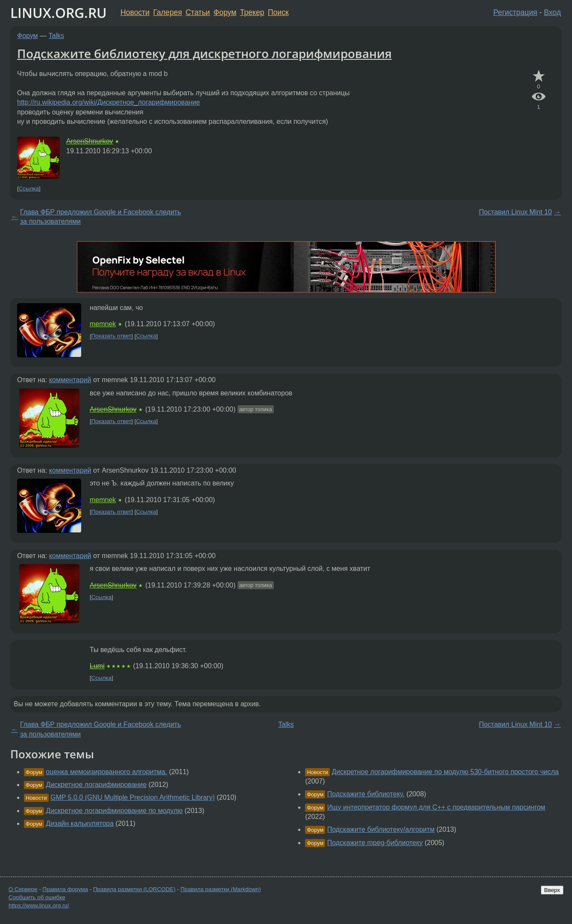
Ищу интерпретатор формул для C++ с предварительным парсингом (436, 807)
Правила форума (66, 889)
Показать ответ (111, 336)
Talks (56, 36)
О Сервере (23, 889)
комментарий (70, 380)
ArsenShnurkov (89, 141)
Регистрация (515, 12)
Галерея (168, 12)
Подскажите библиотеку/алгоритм (381, 829)
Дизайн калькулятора (80, 823)
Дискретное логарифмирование (96, 785)
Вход (552, 12)
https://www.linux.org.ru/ (39, 905)
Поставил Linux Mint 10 (515, 212)
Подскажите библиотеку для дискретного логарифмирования (204, 53)
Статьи (198, 12)
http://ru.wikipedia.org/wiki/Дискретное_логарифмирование (109, 102)
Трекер (252, 12)
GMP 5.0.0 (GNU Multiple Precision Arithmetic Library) (133, 797)
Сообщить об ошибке (37, 897)
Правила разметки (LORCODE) (134, 889)
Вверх (552, 890)
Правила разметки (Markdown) (220, 889)
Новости (135, 12)
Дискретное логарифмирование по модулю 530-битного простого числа (445, 772)
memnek (103, 324)
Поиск (278, 12)
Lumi (97, 666)
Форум (225, 12)
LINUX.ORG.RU (59, 13)
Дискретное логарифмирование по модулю (114, 811)
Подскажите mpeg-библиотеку (375, 843)
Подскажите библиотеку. (366, 794)
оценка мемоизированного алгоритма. (106, 772)
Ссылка (29, 189)
